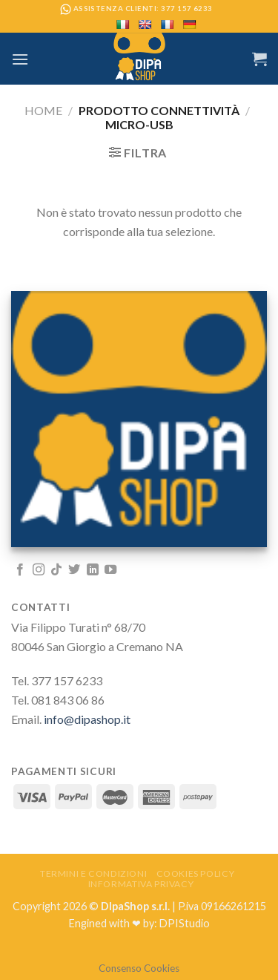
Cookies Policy (196, 873)
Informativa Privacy (141, 884)
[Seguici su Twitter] (74, 570)
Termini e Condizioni (93, 873)
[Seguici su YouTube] (110, 570)
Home (43, 110)
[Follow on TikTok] (56, 570)
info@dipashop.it (87, 719)
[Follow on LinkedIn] (93, 570)
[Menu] (20, 59)
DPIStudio (185, 923)
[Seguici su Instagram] (39, 570)
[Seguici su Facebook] (20, 570)
